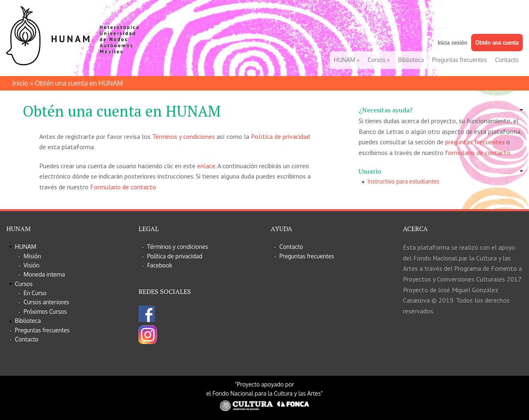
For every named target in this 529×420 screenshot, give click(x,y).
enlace (206, 166)
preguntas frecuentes (475, 142)
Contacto (507, 60)
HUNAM (347, 60)
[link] (441, 110)
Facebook (160, 265)
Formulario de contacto (123, 187)
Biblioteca (411, 60)
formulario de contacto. (478, 153)
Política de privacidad (280, 136)
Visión (31, 265)
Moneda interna (44, 274)
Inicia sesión (452, 43)
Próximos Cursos (45, 311)
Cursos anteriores (46, 302)
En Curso (35, 293)
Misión (32, 256)
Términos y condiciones (183, 136)
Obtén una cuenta (497, 43)
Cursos (379, 60)
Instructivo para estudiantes (403, 181)
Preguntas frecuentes (460, 60)
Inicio (20, 83)
